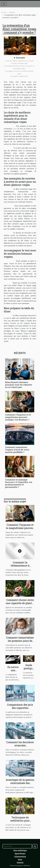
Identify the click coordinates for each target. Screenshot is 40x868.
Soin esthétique (20, 850)
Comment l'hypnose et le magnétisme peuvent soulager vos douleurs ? (18, 417)
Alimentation (20, 857)
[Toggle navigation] (4, 4)
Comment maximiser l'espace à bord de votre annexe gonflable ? (17, 450)
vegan (15, 129)
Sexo (20, 860)
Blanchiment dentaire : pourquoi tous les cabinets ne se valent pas (19, 385)
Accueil (4, 12)
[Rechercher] (17, 846)
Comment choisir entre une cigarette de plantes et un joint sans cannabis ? (20, 605)
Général (12, 12)
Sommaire (20, 58)
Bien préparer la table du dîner (19, 76)
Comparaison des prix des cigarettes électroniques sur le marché (20, 709)
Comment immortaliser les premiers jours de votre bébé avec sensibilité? (20, 642)
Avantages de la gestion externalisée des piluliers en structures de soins (20, 785)
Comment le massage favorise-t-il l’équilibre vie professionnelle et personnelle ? (19, 483)
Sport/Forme (20, 854)
